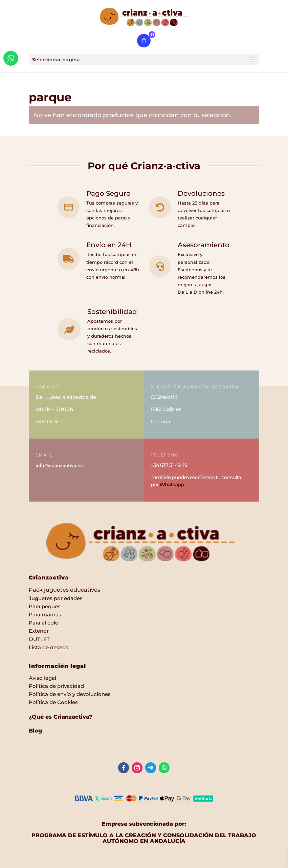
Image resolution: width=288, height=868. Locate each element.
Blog (35, 731)
